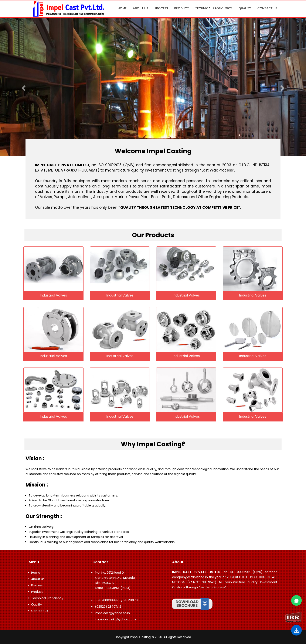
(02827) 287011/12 (108, 607)
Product (182, 8)
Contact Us (267, 8)
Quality (245, 8)
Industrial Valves (53, 295)
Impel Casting (140, 637)
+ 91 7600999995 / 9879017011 (117, 600)
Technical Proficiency (214, 8)
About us (140, 8)
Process (161, 8)
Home (122, 8)
